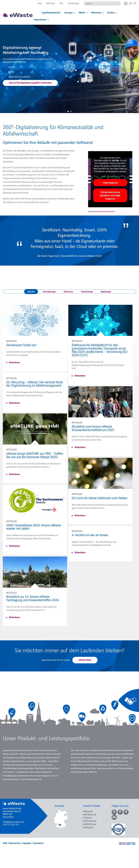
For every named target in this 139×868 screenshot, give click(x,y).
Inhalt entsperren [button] (110, 183)
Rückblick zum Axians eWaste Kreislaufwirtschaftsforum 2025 (91, 428)
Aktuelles (31, 291)
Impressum (38, 843)
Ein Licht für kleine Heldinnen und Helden (98, 498)
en (135, 3)
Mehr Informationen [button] (110, 176)
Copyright (27, 843)
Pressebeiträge (87, 291)
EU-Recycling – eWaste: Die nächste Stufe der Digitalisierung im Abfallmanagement (34, 384)
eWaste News (85, 660)
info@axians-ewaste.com (14, 822)
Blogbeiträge (106, 291)
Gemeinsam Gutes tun (21, 345)
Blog (40, 3)
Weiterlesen (14, 362)
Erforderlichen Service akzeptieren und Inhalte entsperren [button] (110, 195)
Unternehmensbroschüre (106, 211)
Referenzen (68, 291)
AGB (5, 843)
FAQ (61, 3)
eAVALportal (88, 827)
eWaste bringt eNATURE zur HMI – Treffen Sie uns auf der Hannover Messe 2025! (35, 457)
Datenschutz (14, 843)
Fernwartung (73, 3)
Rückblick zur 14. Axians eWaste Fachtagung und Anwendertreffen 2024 (33, 603)
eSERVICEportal (90, 821)
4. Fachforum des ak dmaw (88, 536)
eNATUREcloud (89, 824)
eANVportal (88, 811)
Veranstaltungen (49, 291)
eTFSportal (87, 817)
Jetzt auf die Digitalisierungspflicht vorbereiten (30, 83)
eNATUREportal (90, 814)
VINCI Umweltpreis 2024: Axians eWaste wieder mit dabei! (34, 532)
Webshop (51, 3)
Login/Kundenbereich (51, 12)
